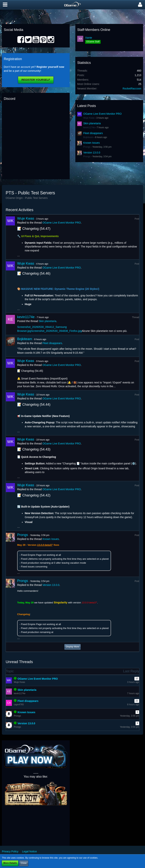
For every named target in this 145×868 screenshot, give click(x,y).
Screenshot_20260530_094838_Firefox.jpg (56, 331)
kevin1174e (89, 127)
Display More (72, 647)
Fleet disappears (93, 133)
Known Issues (91, 143)
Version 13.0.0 (92, 153)
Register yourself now (50, 67)
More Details (10, 863)
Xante (89, 38)
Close (24, 863)
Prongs (87, 147)
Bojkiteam (88, 137)
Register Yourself (36, 80)
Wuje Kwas (89, 118)
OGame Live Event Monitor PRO (102, 114)
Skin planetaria (92, 123)
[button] (5, 5)
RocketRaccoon (132, 89)
